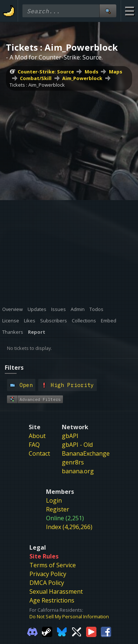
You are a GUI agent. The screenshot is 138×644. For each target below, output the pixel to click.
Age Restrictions (52, 526)
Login (54, 426)
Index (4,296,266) (69, 452)
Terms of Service (53, 491)
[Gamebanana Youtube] (91, 557)
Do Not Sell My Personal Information (69, 542)
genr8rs (73, 388)
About (37, 361)
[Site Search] (108, 11)
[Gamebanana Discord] (32, 557)
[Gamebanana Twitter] (77, 557)
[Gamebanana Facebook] (106, 557)
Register (58, 435)
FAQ (34, 370)
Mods (16, 100)
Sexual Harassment (56, 517)
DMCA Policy (47, 508)
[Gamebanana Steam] (47, 557)
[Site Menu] (129, 11)
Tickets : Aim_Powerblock (37, 113)
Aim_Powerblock (40, 107)
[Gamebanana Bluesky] (62, 557)
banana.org (78, 397)
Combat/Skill (73, 100)
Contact (39, 379)
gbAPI (70, 361)
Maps (40, 100)
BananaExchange (86, 379)
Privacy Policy (48, 499)
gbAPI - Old (77, 370)
